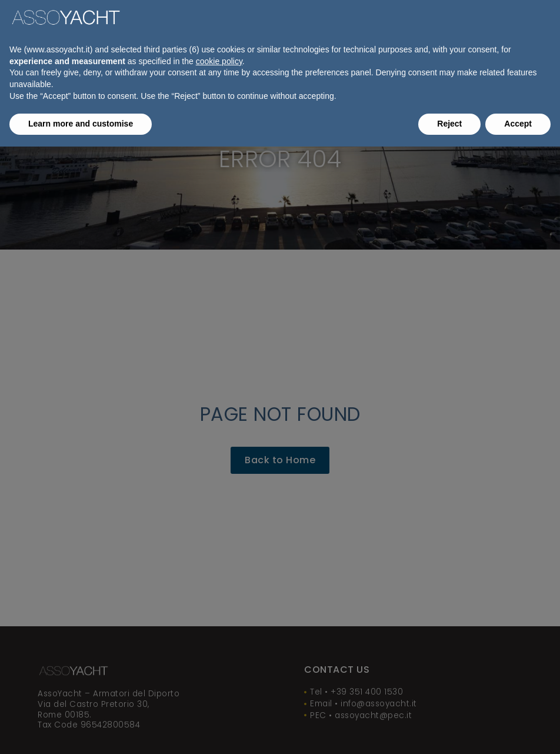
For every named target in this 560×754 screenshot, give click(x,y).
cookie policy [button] (219, 61)
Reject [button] (449, 124)
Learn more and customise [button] (81, 124)
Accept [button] (518, 124)
